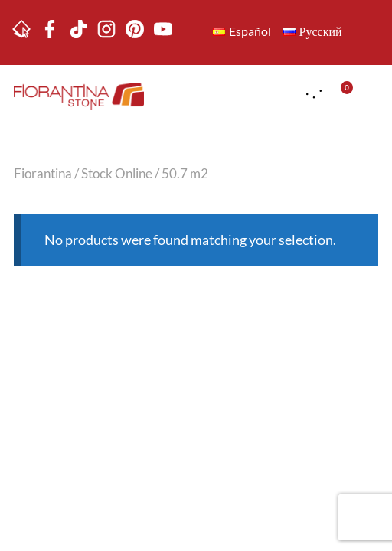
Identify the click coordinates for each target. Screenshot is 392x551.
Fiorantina (43, 174)
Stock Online (117, 174)
